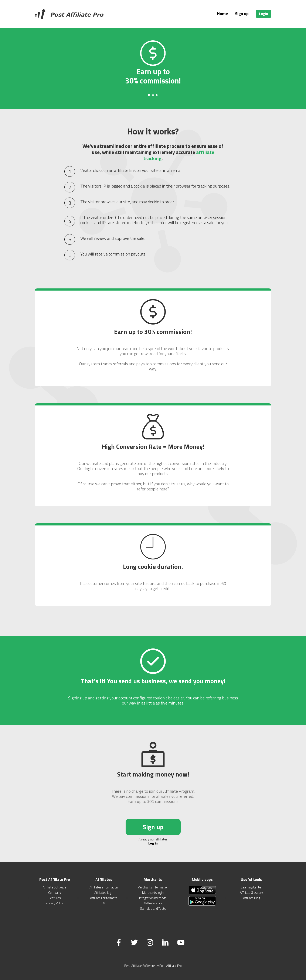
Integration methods (153, 898)
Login (263, 14)
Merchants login (153, 893)
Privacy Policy (55, 903)
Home (222, 13)
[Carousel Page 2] (153, 95)
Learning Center (251, 887)
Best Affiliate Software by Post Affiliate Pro (153, 966)
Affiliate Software (55, 887)
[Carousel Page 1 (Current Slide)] (149, 95)
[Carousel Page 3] (157, 95)
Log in (153, 843)
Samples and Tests (153, 909)
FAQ (104, 903)
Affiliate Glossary (251, 893)
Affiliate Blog (251, 898)
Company (55, 893)
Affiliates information (104, 887)
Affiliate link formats (104, 898)
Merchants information (153, 887)
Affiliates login (104, 893)
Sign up (242, 13)
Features (55, 898)
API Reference (153, 903)
